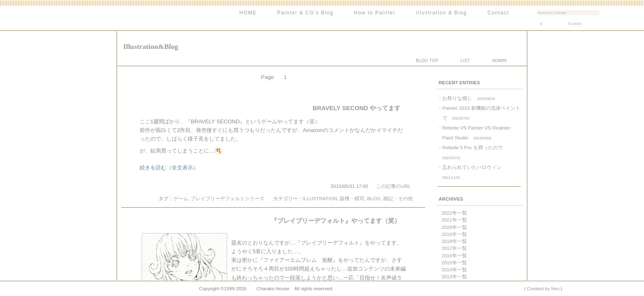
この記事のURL (393, 186)
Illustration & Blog (442, 13)
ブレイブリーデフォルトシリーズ (228, 198)
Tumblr (575, 24)
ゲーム (181, 198)
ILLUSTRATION (320, 198)
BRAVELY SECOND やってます (356, 108)
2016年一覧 (454, 256)
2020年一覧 (454, 227)
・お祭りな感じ (466, 98)
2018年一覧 (454, 241)
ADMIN (499, 60)
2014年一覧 (454, 270)
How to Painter (375, 13)
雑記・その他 (398, 198)
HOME (248, 13)
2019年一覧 (454, 234)
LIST (465, 60)
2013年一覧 (454, 277)
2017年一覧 (454, 248)
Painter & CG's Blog (305, 13)
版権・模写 (352, 198)
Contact (498, 13)
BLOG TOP (427, 60)
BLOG (374, 198)
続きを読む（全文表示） (169, 168)
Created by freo (543, 289)
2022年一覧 (454, 213)
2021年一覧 (454, 220)
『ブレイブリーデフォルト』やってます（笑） (336, 221)
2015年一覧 (454, 263)
